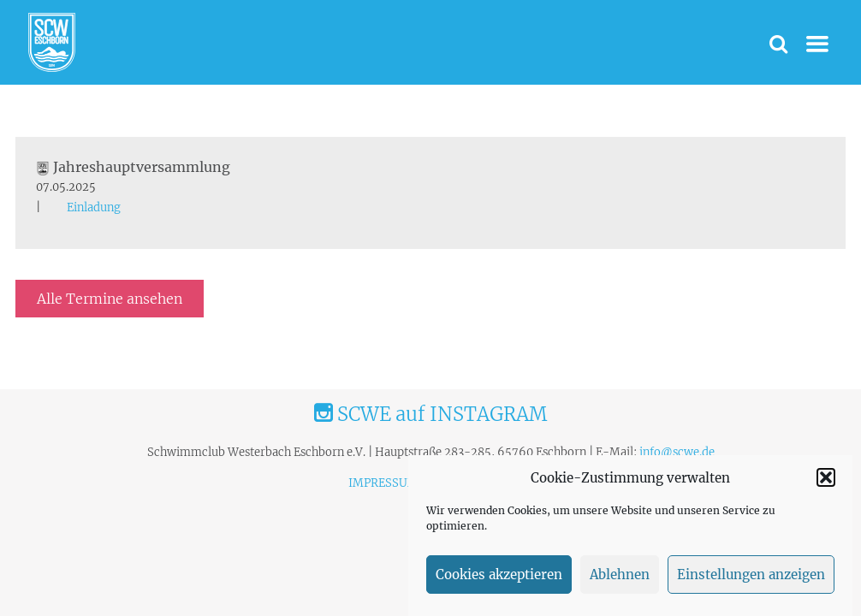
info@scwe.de (677, 452)
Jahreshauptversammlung (133, 167)
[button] (826, 477)
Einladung (94, 207)
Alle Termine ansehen (110, 299)
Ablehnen (620, 575)
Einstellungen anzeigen (751, 575)
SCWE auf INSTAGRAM (430, 414)
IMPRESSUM (383, 483)
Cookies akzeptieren (499, 575)
